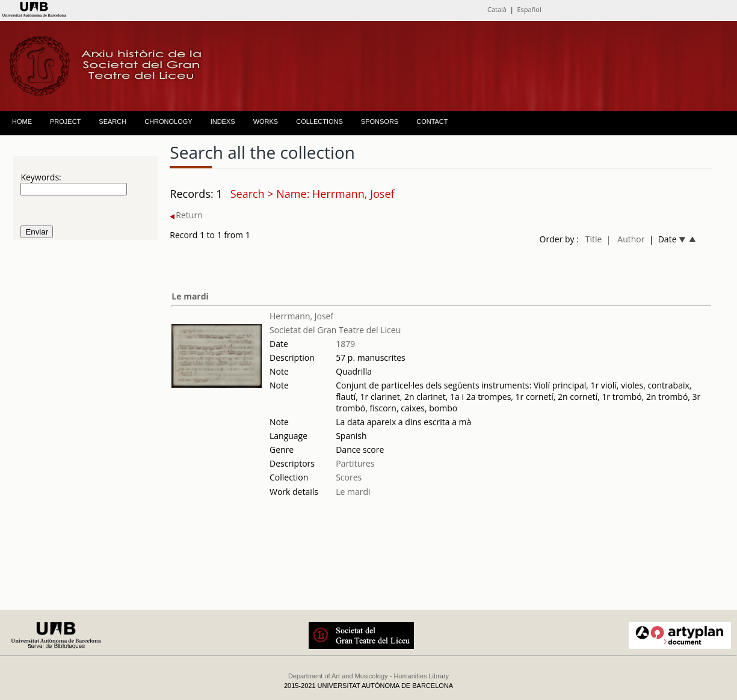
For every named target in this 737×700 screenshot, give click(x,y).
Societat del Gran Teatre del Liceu (335, 330)
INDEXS (223, 121)
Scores (349, 477)
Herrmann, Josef (301, 316)
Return (186, 215)
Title (594, 239)
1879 (345, 344)
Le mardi (190, 296)
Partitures (355, 463)
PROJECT (65, 121)
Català (497, 9)
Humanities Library (421, 676)
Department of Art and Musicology (338, 676)
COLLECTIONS (319, 121)
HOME (22, 121)
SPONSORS (380, 121)
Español (529, 9)
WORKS (266, 121)
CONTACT (432, 121)
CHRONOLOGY (168, 121)
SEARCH (113, 121)
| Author (626, 239)
